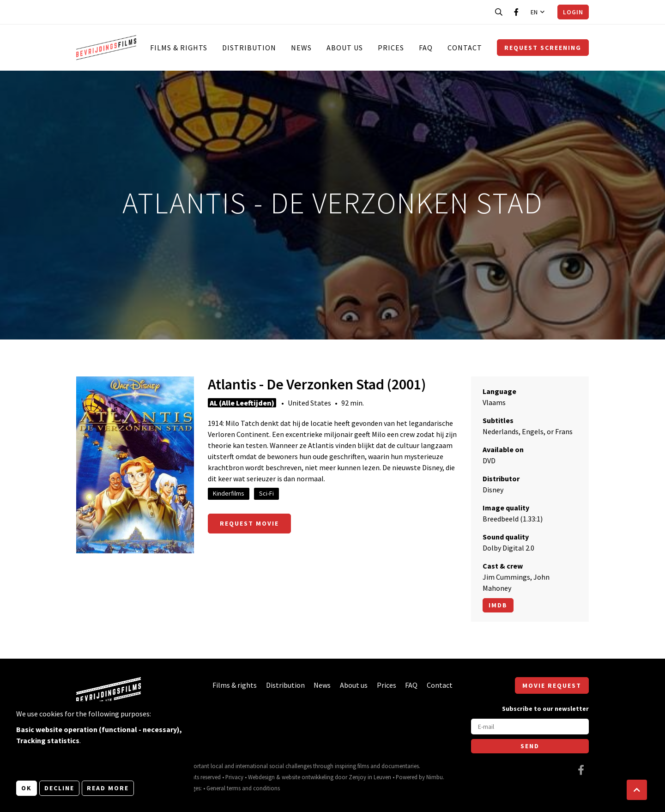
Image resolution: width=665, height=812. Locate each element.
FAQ (426, 48)
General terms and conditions (243, 788)
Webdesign (261, 777)
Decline (59, 788)
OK (27, 788)
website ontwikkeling (308, 777)
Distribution (249, 48)
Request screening (543, 48)
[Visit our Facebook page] (516, 12)
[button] (637, 790)
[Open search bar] (499, 12)
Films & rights (179, 48)
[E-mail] (530, 727)
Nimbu (435, 777)
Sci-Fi (266, 493)
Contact (465, 48)
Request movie (249, 523)
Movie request (552, 685)
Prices (391, 48)
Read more (108, 788)
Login (573, 12)
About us (345, 48)
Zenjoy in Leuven (370, 777)
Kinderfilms (229, 493)
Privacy (234, 777)
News (301, 48)
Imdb (498, 605)
